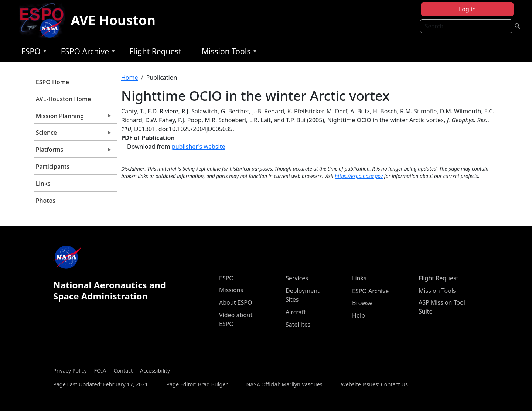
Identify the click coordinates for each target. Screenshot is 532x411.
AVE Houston (113, 20)
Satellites (298, 325)
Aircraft (296, 312)
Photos (46, 201)
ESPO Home (52, 82)
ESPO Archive (87, 53)
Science (73, 134)
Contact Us (394, 384)
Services (297, 278)
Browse (362, 303)
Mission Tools (228, 53)
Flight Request (155, 51)
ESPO (32, 53)
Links (43, 184)
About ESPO (236, 302)
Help (359, 315)
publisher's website (199, 147)
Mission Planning (73, 118)
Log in (467, 9)
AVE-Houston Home (63, 99)
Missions (231, 290)
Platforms (73, 151)
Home (130, 78)
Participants (53, 167)
